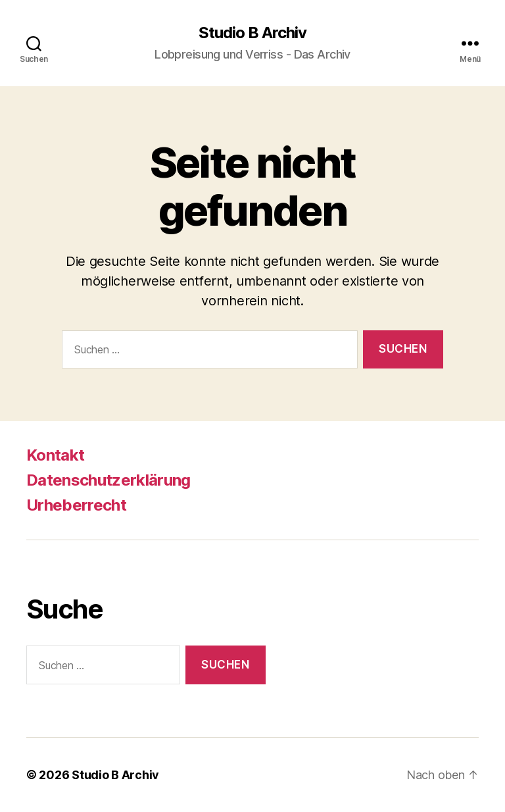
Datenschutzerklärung (108, 480)
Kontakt (55, 455)
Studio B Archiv (252, 33)
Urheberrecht (76, 505)
